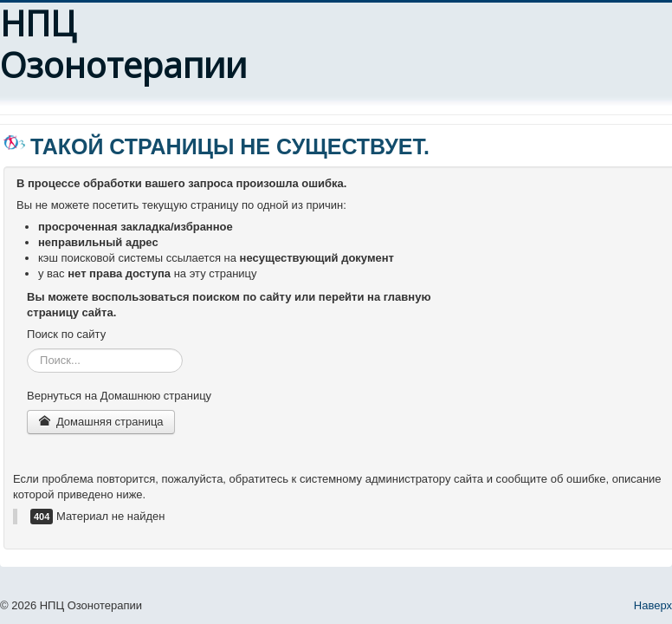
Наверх (653, 605)
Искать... (27, 349)
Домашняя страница (101, 422)
